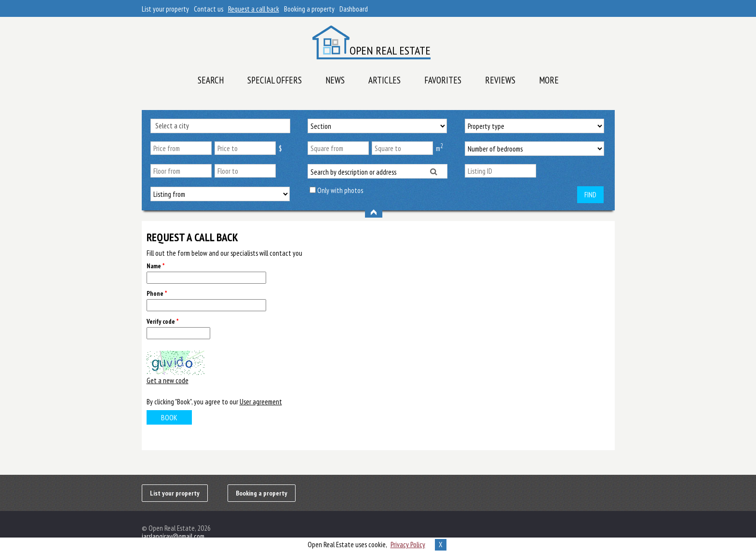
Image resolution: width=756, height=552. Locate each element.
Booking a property (309, 9)
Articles (385, 80)
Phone (157, 294)
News (335, 80)
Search (211, 80)
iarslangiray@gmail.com (173, 536)
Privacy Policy (408, 545)
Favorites (443, 80)
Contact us (209, 9)
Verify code (162, 322)
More (549, 80)
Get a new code (168, 380)
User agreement (261, 402)
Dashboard (354, 9)
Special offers (275, 80)
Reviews (500, 80)
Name (155, 266)
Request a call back (254, 9)
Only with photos (340, 190)
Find (590, 195)
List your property (165, 9)
